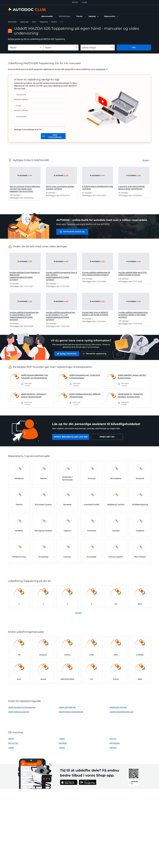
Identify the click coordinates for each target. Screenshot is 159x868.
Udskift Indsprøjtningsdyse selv (122, 712)
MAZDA (54, 22)
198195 (11, 739)
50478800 (63, 743)
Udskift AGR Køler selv (67, 707)
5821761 (113, 739)
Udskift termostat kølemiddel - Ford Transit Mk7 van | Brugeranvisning (34, 376)
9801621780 (13, 743)
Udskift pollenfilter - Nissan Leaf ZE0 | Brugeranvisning (132, 376)
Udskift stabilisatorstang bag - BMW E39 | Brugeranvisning (85, 395)
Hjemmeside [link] (12, 22)
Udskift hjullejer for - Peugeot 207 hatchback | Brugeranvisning (130, 395)
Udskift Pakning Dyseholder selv (71, 712)
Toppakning (44, 22)
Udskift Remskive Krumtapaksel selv (22, 707)
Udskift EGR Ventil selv (118, 707)
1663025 (113, 748)
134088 (11, 748)
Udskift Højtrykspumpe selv (18, 712)
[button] (93, 16)
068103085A (115, 743)
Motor (34, 22)
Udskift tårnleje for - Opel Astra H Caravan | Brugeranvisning (34, 395)
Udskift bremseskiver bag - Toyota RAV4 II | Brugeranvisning (85, 376)
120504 (62, 739)
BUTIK (75, 2)
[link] (47, 16)
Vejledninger (24, 22)
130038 (62, 748)
